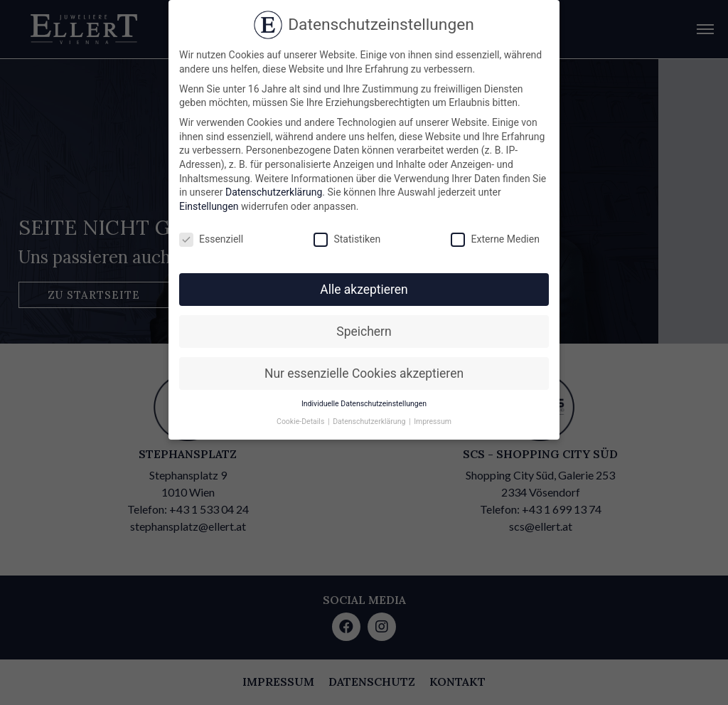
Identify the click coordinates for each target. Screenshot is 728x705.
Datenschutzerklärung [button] (370, 422)
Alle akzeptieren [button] (364, 290)
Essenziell (211, 239)
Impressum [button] (433, 422)
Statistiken (347, 239)
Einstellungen (209, 206)
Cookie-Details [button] (301, 422)
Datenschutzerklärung (274, 192)
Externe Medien (495, 239)
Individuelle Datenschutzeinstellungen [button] (364, 404)
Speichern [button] (364, 332)
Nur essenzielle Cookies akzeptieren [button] (364, 373)
